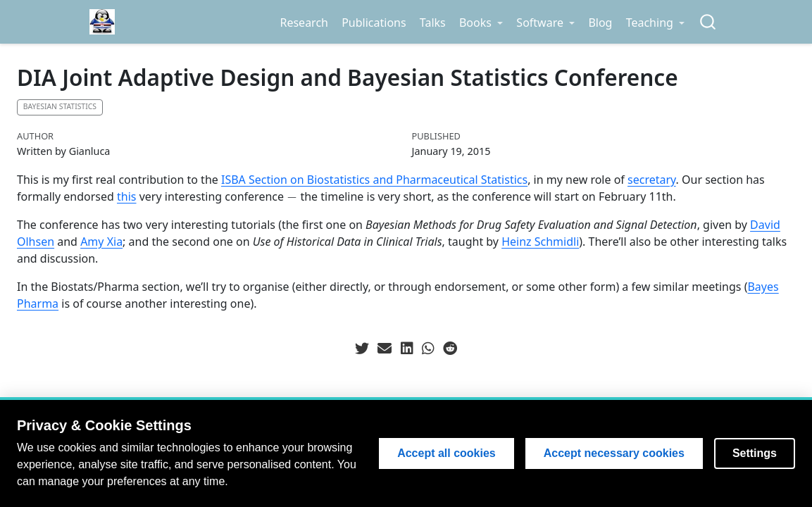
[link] (481, 23)
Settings (755, 453)
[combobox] (708, 22)
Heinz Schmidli (540, 242)
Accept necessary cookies (614, 453)
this (126, 196)
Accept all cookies (446, 453)
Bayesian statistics (60, 106)
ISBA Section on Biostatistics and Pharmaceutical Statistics (374, 180)
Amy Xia (101, 242)
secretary (652, 180)
